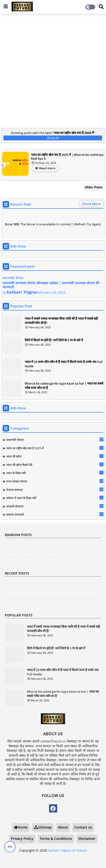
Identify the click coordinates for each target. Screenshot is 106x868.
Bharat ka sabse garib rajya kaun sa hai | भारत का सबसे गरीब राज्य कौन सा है (64, 386)
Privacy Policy (22, 839)
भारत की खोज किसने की (55, 465)
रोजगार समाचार (55, 490)
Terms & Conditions (56, 839)
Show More (91, 204)
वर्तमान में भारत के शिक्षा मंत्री (55, 498)
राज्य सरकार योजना (55, 481)
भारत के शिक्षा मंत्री (55, 473)
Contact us (83, 827)
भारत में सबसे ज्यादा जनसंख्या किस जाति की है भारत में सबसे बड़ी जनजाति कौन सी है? (61, 321)
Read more (47, 168)
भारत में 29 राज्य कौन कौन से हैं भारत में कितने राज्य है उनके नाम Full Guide (64, 364)
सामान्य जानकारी (55, 514)
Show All (53, 138)
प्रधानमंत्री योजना (55, 440)
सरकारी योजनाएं (55, 506)
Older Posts (94, 187)
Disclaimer (87, 839)
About (63, 827)
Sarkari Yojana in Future (68, 850)
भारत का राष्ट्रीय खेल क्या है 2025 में (55, 448)
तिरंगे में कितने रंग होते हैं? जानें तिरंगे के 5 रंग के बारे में (54, 340)
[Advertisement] (53, 71)
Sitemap (43, 827)
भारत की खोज (55, 456)
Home (21, 827)
